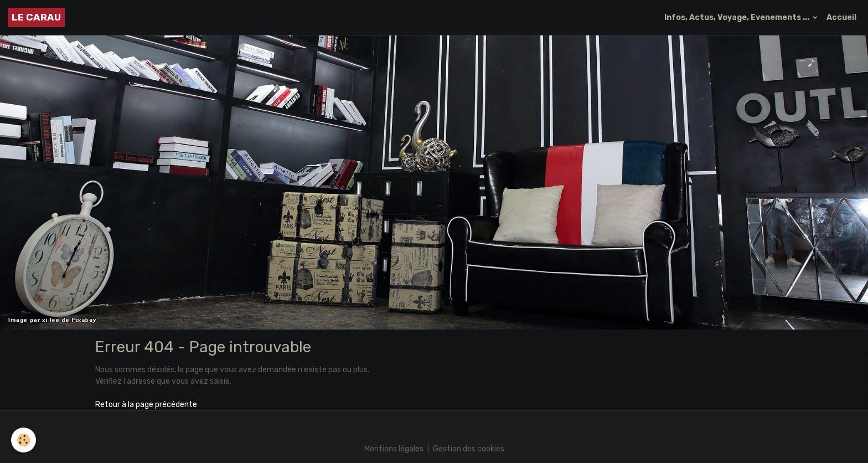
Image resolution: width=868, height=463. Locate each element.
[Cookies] (24, 440)
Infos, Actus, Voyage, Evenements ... (738, 17)
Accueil (841, 17)
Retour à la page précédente (146, 405)
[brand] (36, 17)
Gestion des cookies (469, 449)
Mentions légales (394, 449)
